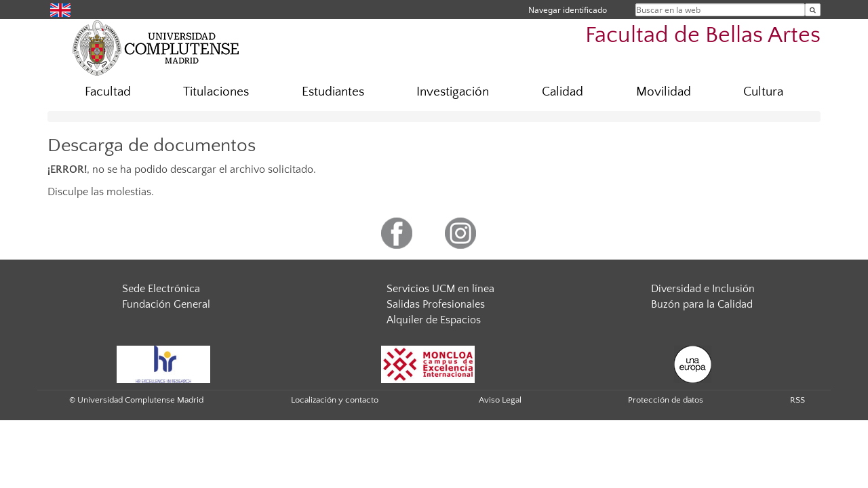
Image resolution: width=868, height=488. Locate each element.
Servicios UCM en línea (440, 289)
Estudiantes (333, 92)
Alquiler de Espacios (434, 320)
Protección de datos (666, 400)
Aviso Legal (500, 400)
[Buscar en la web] (813, 10)
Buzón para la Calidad (702, 304)
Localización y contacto (335, 400)
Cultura (763, 92)
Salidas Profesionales (436, 304)
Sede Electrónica (161, 289)
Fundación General (166, 304)
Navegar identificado (568, 10)
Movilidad (664, 92)
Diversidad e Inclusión (703, 289)
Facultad (108, 92)
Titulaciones (216, 92)
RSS (797, 400)
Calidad (563, 92)
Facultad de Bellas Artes (703, 36)
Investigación (453, 92)
